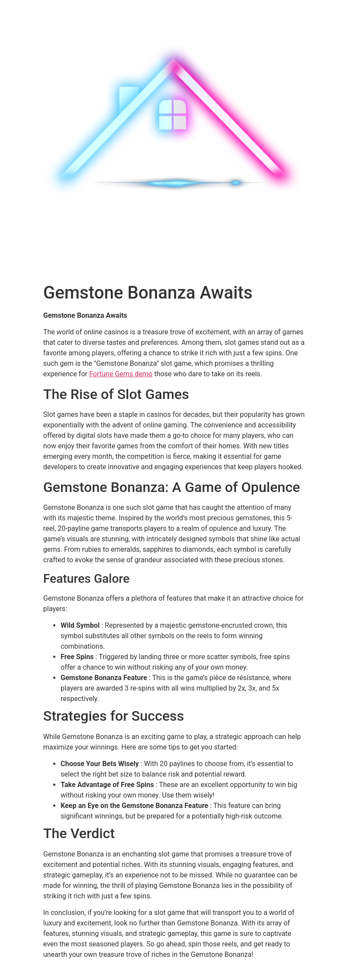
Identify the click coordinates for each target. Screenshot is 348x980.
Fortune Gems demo (121, 374)
